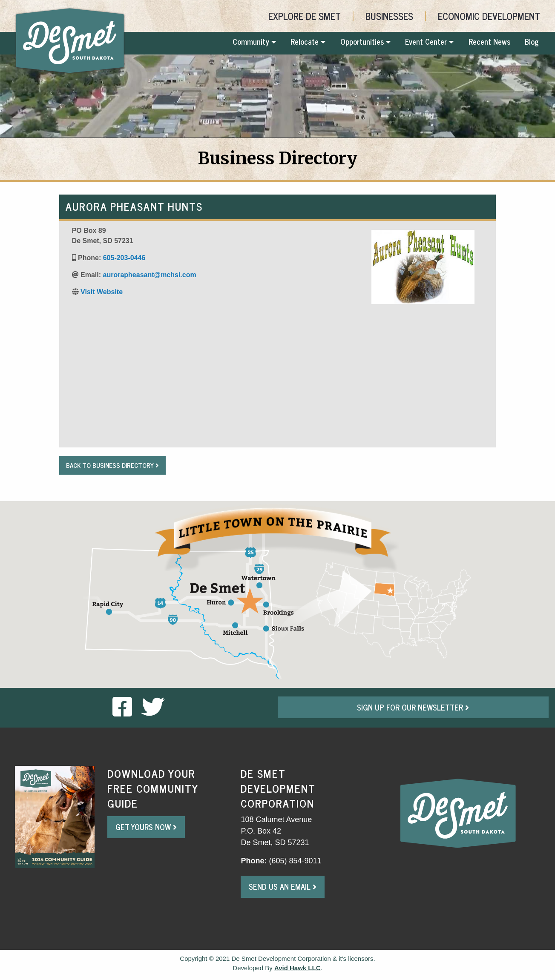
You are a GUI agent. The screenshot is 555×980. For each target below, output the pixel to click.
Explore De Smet (305, 16)
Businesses (389, 16)
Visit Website (102, 292)
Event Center (429, 41)
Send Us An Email (283, 886)
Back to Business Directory (112, 465)
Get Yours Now (146, 827)
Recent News (489, 41)
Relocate (308, 41)
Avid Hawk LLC (298, 968)
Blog (532, 41)
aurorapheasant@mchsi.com (149, 275)
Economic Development (489, 16)
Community (254, 41)
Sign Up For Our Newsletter (413, 707)
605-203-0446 (124, 258)
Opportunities (365, 41)
